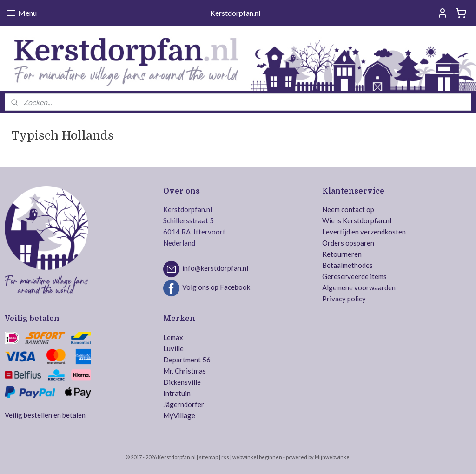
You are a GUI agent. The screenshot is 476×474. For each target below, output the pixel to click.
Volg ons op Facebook (216, 287)
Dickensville (182, 382)
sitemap (208, 457)
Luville (173, 348)
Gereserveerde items (354, 276)
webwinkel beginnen (257, 457)
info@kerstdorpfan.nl (215, 268)
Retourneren (342, 254)
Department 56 (187, 360)
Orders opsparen (348, 243)
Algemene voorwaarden (359, 287)
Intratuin (177, 393)
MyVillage (179, 415)
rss (225, 457)
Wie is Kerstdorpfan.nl (357, 220)
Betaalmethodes (347, 265)
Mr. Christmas (185, 371)
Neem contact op (348, 209)
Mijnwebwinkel (333, 457)
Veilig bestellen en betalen (45, 415)
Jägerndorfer (184, 404)
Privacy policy (344, 299)
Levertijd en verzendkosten (364, 232)
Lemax (173, 337)
